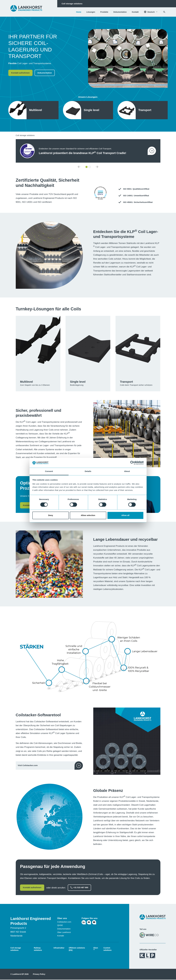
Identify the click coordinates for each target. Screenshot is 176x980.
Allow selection (88, 515)
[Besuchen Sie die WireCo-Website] (149, 935)
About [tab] (127, 471)
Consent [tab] (49, 471)
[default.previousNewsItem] (79, 167)
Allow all (125, 515)
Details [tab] (88, 471)
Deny (51, 515)
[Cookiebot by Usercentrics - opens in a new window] (132, 463)
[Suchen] (164, 12)
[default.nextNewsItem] (97, 167)
